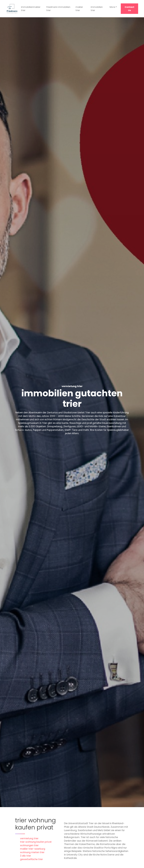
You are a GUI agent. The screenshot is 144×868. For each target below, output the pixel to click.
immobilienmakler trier (31, 9)
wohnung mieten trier (32, 852)
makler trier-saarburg (33, 849)
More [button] (112, 7)
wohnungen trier (29, 845)
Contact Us (129, 9)
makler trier (79, 9)
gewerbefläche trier (31, 859)
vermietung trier (29, 838)
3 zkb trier (26, 856)
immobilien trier (97, 9)
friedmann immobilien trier (58, 9)
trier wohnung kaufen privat (36, 842)
